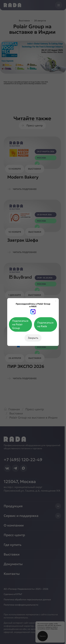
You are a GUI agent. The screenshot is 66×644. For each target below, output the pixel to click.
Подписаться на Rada (45, 324)
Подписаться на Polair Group (20, 324)
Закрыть (33, 338)
